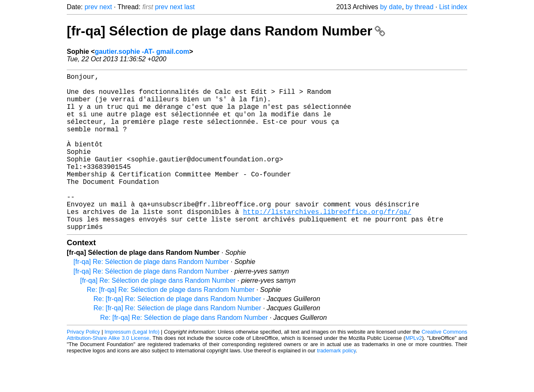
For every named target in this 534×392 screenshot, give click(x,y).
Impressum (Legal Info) (132, 367)
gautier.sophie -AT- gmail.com (142, 52)
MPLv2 (414, 373)
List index (453, 7)
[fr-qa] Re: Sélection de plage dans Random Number (151, 297)
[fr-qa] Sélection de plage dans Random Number (226, 31)
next (106, 7)
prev (91, 7)
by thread (419, 7)
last (190, 7)
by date (391, 7)
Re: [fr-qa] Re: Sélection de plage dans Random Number (171, 325)
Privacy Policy (83, 367)
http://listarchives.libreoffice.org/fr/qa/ (327, 243)
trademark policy (336, 386)
